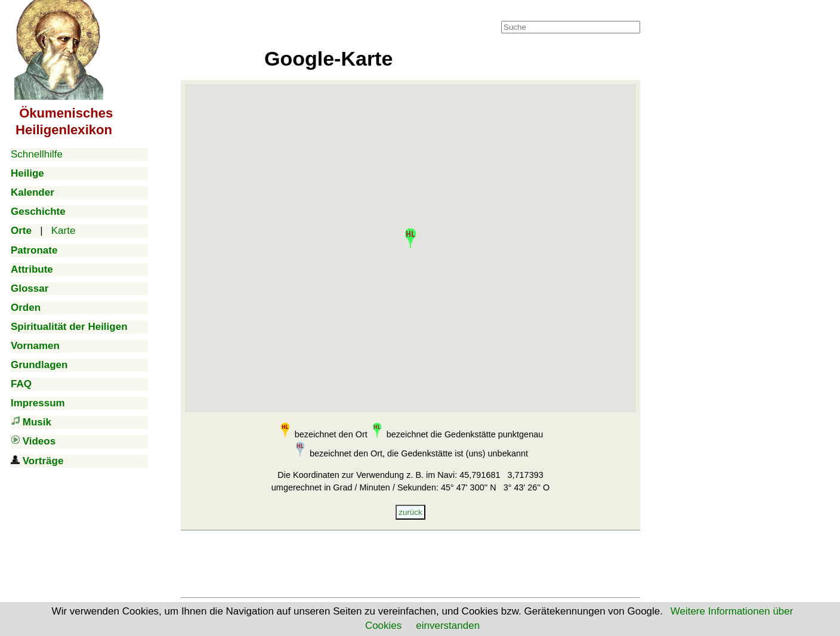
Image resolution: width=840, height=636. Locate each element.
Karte (64, 231)
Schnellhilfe (37, 154)
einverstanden (448, 626)
